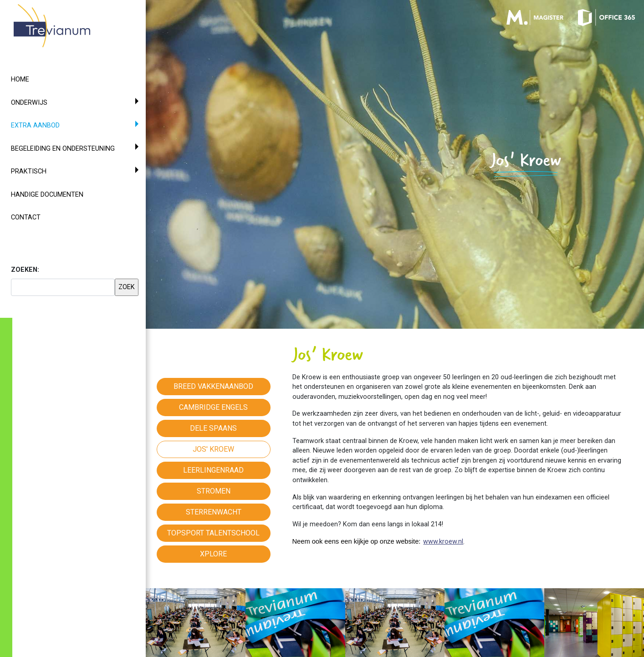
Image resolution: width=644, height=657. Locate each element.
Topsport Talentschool (213, 533)
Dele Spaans (213, 428)
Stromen (214, 491)
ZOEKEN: (25, 270)
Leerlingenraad (213, 470)
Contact (26, 217)
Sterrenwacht (214, 512)
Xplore (213, 554)
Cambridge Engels (213, 407)
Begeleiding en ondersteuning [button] (63, 149)
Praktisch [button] (29, 171)
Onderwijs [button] (29, 103)
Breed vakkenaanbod (213, 386)
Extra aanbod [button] (52, 125)
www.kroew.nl (443, 542)
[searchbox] (63, 287)
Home (20, 79)
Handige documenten (47, 195)
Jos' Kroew (213, 449)
